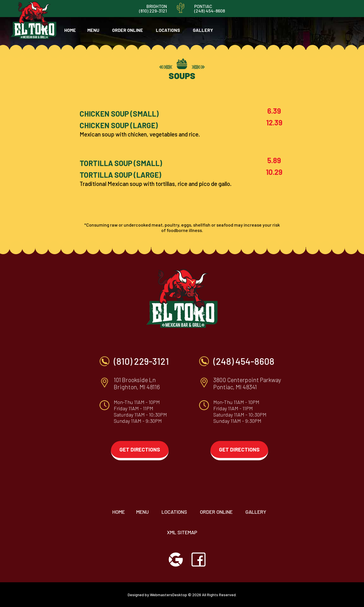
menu (93, 30)
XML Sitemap (182, 532)
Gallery (256, 512)
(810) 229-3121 (153, 11)
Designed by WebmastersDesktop (157, 595)
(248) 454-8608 (210, 11)
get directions (140, 449)
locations (168, 30)
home (70, 30)
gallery (203, 30)
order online (128, 30)
